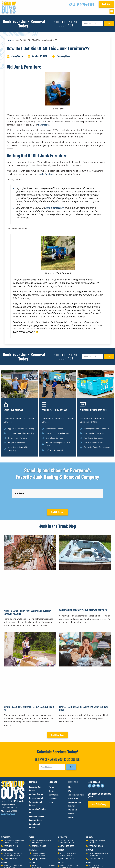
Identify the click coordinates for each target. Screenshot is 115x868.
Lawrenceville (7, 829)
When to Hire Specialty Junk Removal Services (83, 590)
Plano (89, 842)
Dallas (61, 842)
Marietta (33, 829)
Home (10, 40)
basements (44, 125)
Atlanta (89, 817)
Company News (63, 56)
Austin (32, 842)
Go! (109, 24)
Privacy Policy (6, 862)
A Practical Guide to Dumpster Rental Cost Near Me (29, 688)
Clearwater (6, 817)
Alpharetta (62, 817)
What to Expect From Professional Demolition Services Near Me (27, 592)
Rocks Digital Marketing (104, 862)
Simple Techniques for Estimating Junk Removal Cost (84, 688)
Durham (61, 829)
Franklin (90, 829)
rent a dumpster (54, 208)
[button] (112, 11)
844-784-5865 (85, 4)
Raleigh (4, 842)
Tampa (32, 817)
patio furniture (46, 174)
